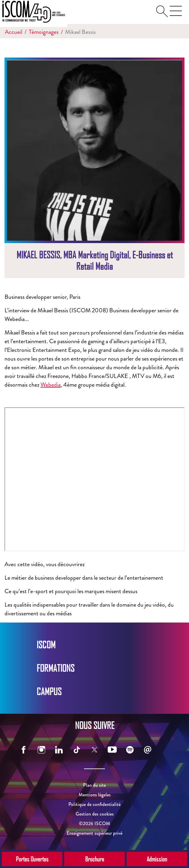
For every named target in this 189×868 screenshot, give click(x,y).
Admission (157, 859)
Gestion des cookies (95, 814)
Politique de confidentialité (94, 804)
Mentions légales (95, 795)
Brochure (95, 859)
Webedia (51, 385)
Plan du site (94, 785)
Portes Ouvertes (32, 859)
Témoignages (44, 32)
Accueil (13, 32)
